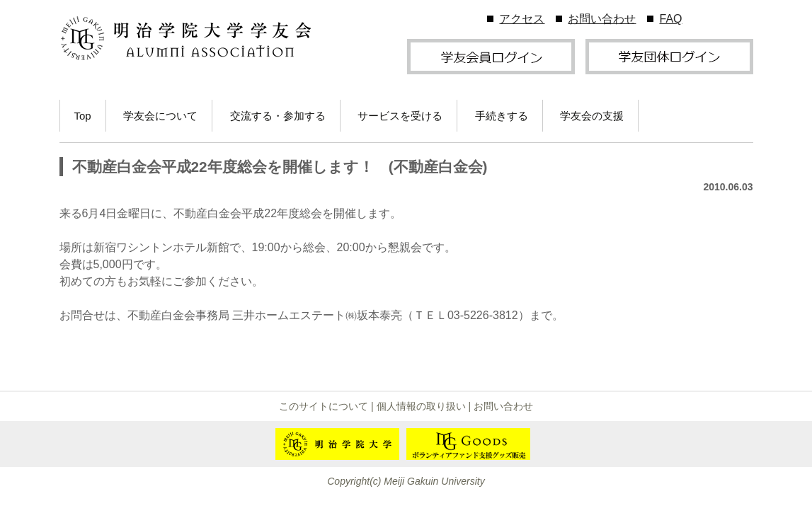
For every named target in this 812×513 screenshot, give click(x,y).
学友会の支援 (592, 116)
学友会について (160, 116)
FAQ (670, 19)
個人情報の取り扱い (421, 406)
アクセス (522, 19)
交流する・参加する (278, 116)
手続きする (502, 116)
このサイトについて (324, 406)
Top (83, 116)
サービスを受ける (400, 116)
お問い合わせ (602, 19)
